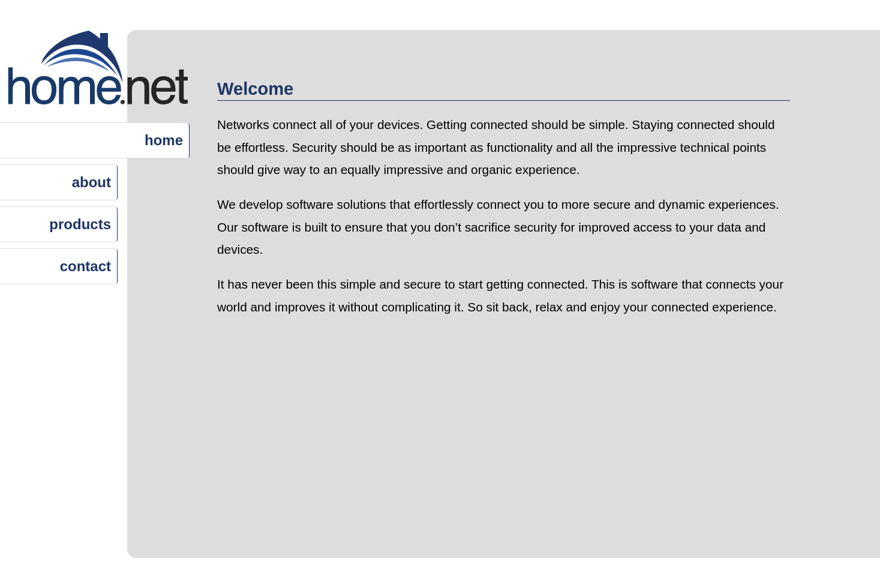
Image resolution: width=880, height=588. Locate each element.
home (164, 140)
